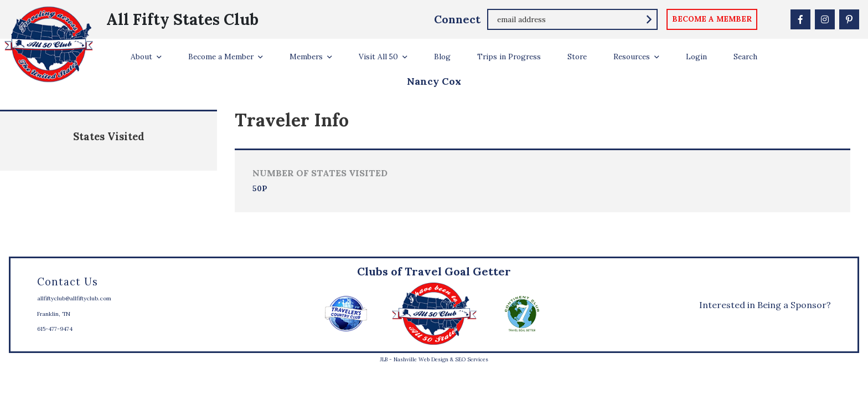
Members (306, 57)
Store (577, 57)
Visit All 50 (378, 57)
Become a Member (221, 57)
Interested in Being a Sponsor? (765, 305)
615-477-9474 (55, 329)
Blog (442, 57)
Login (696, 57)
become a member (712, 19)
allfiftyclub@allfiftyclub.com (74, 298)
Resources (632, 57)
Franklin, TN (54, 314)
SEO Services (472, 359)
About (141, 57)
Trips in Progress (509, 57)
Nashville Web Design (421, 359)
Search (745, 57)
